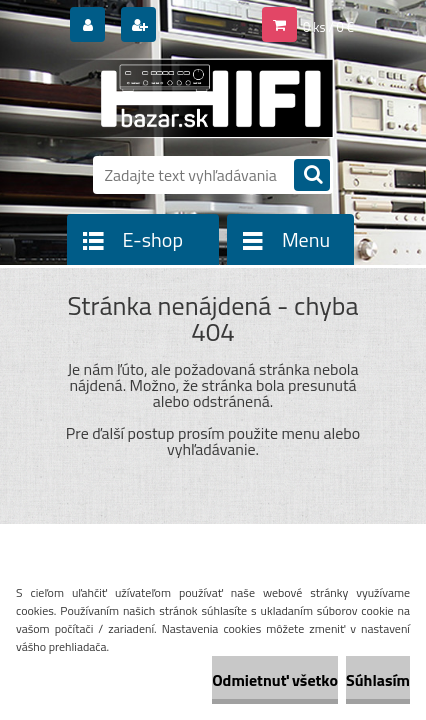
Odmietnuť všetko (275, 680)
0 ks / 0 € (328, 27)
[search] (312, 176)
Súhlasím (378, 680)
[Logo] (200, 98)
